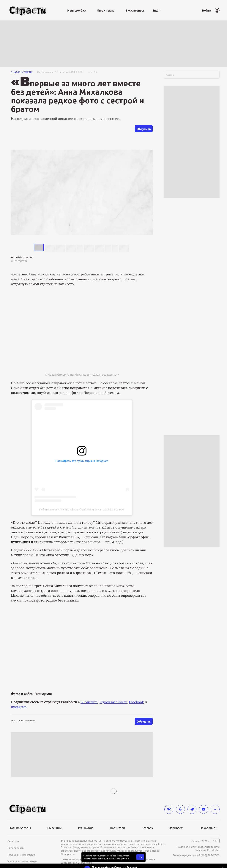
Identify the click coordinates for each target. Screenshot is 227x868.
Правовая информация (22, 854)
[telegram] (192, 809)
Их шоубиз (86, 828)
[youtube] (204, 809)
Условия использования (22, 861)
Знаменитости (22, 72)
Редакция (13, 841)
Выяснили (55, 828)
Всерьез (147, 828)
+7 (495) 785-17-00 (208, 855)
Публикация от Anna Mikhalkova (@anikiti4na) (66, 510)
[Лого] (28, 10)
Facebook (136, 702)
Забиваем (176, 828)
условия (125, 859)
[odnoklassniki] (180, 809)
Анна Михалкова (26, 720)
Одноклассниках (113, 702)
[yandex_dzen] (215, 809)
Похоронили (209, 828)
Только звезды (20, 828)
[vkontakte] (169, 809)
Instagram (19, 707)
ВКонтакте (89, 702)
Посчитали (118, 828)
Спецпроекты (16, 848)
